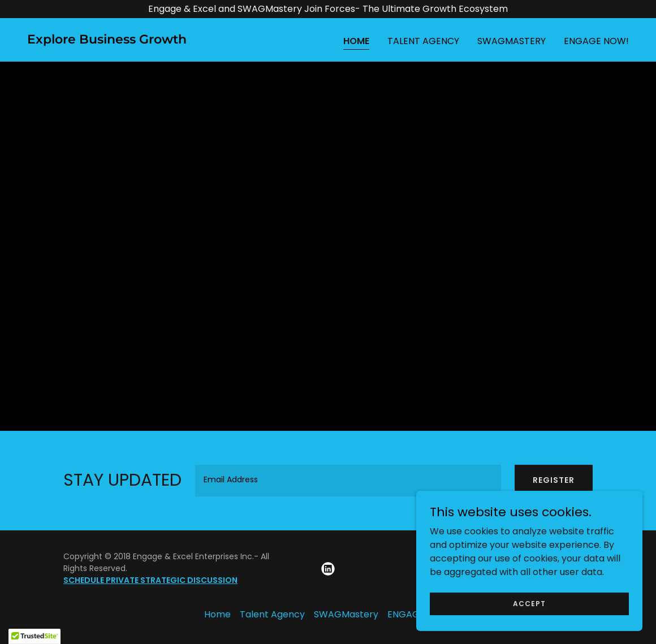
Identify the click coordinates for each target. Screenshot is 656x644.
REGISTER (554, 480)
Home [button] (217, 614)
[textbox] (348, 481)
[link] (107, 40)
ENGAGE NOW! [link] (596, 41)
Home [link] (356, 41)
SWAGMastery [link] (512, 41)
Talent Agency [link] (423, 41)
